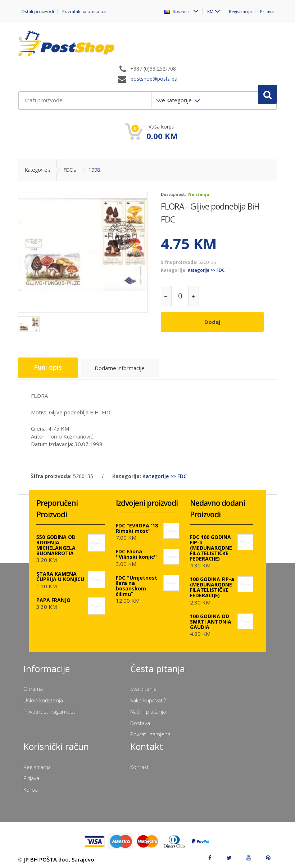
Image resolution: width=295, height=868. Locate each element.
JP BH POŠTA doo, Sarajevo (59, 856)
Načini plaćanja (148, 709)
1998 (94, 170)
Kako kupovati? (148, 697)
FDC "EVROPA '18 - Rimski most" (139, 525)
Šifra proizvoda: (179, 262)
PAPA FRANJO (53, 597)
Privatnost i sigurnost (49, 709)
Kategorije (36, 170)
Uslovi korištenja (43, 697)
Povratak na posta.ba (84, 11)
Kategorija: (174, 270)
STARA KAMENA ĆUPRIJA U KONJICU (60, 574)
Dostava (140, 720)
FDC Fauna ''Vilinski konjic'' (136, 551)
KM (210, 11)
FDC (68, 170)
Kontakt (139, 764)
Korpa (31, 786)
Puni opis (49, 366)
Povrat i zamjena (150, 731)
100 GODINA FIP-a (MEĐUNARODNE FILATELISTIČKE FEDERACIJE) (212, 584)
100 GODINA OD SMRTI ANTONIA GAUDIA (211, 618)
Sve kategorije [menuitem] (175, 100)
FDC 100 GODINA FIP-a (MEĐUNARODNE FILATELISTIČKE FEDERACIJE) (211, 545)
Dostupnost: (173, 194)
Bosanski (178, 11)
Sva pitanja (143, 686)
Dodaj (212, 322)
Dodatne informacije (123, 367)
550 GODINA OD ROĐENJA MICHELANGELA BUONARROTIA (56, 542)
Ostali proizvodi (38, 11)
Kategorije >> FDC (206, 270)
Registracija (240, 11)
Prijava (267, 11)
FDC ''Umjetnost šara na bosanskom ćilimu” (137, 583)
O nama (33, 686)
